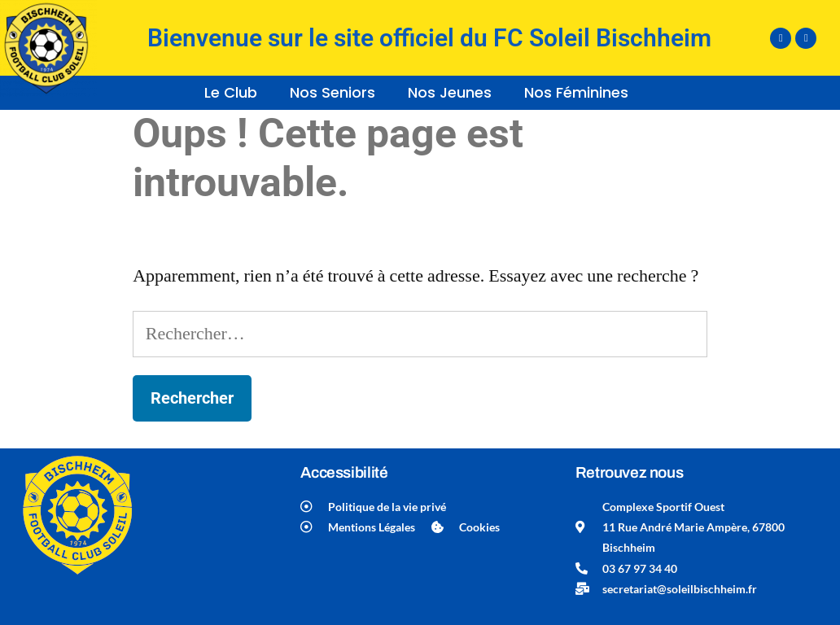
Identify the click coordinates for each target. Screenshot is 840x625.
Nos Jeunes (450, 92)
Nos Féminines (576, 92)
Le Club (231, 92)
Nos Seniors (332, 92)
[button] (235, 93)
